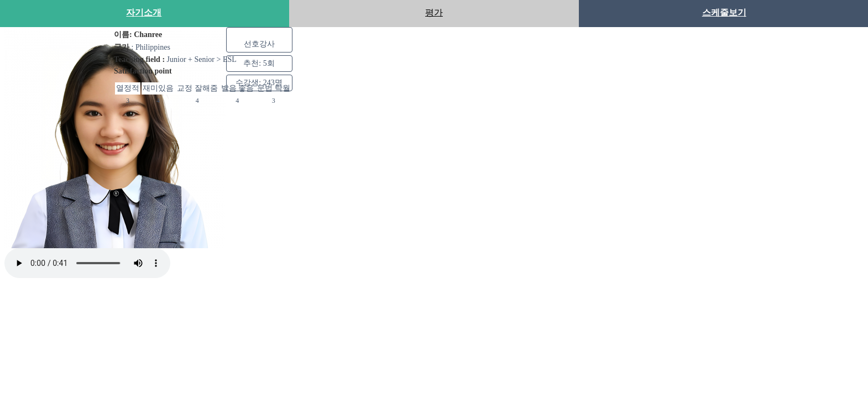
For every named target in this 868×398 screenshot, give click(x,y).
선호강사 (259, 44)
